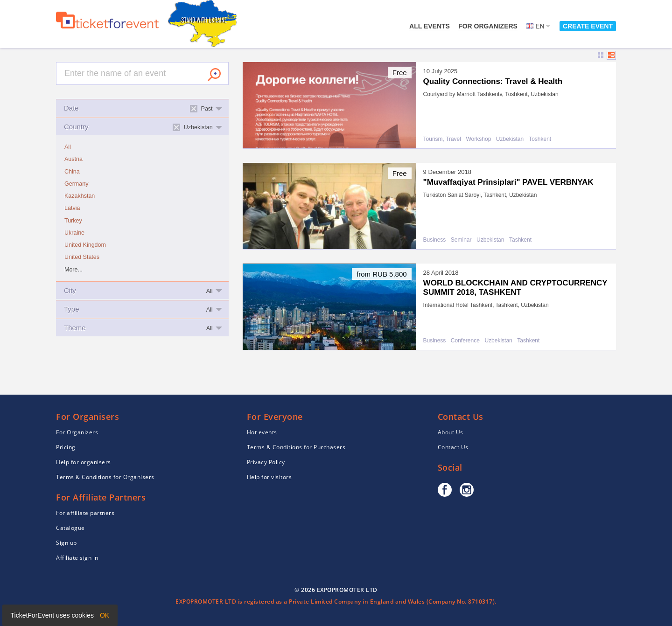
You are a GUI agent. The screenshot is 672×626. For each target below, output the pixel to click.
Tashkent (520, 240)
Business (435, 240)
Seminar (461, 240)
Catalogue (70, 528)
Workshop (479, 139)
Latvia (72, 208)
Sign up (66, 543)
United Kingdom (85, 245)
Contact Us (453, 447)
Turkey (73, 221)
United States (82, 257)
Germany (76, 184)
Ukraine (74, 233)
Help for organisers (84, 462)
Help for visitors (269, 477)
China (72, 172)
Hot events (262, 432)
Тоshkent (540, 139)
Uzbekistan (510, 139)
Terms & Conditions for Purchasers (296, 447)
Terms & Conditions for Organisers (105, 477)
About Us (451, 432)
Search (214, 75)
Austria (73, 159)
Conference (465, 341)
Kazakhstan (80, 196)
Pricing (66, 447)
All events (430, 26)
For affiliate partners (85, 513)
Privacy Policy (266, 462)
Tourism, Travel (442, 139)
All (68, 147)
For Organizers (488, 26)
